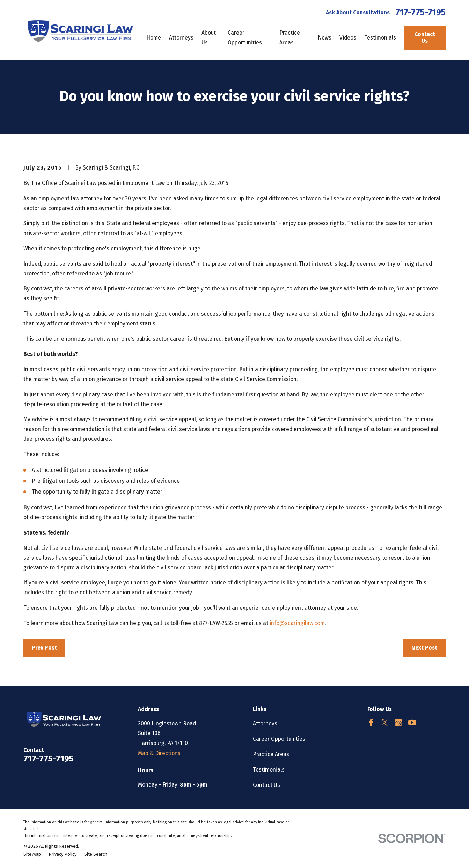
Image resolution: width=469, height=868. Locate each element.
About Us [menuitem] (209, 38)
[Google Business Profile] (398, 723)
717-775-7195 (420, 12)
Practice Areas (271, 754)
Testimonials (269, 770)
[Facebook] (371, 723)
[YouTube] (412, 723)
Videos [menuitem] (348, 38)
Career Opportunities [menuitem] (245, 38)
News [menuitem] (325, 38)
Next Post (424, 648)
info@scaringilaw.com (297, 623)
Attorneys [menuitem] (181, 38)
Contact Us (425, 37)
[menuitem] (32, 854)
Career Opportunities (279, 739)
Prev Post (44, 648)
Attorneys (265, 723)
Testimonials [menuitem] (380, 38)
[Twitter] (385, 723)
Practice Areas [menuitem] (290, 38)
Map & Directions (159, 753)
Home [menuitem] (154, 38)
